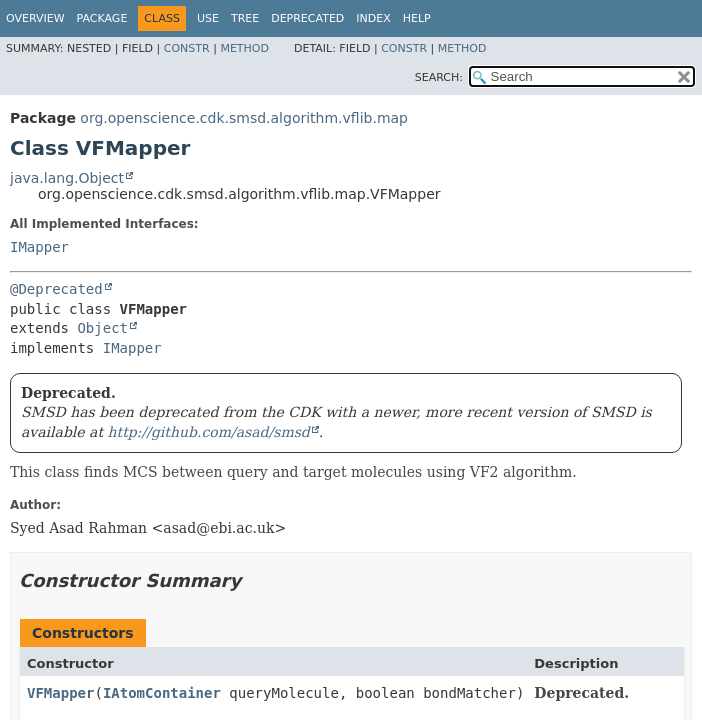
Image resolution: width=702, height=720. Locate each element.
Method (244, 48)
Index (373, 18)
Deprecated (307, 18)
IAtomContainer (162, 693)
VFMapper (60, 693)
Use (208, 18)
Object (102, 328)
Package (102, 18)
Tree (245, 18)
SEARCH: (439, 77)
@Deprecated (56, 289)
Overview (35, 18)
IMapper (39, 247)
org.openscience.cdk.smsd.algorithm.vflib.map (244, 118)
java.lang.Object (67, 178)
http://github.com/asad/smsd (209, 432)
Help (417, 18)
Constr (187, 48)
